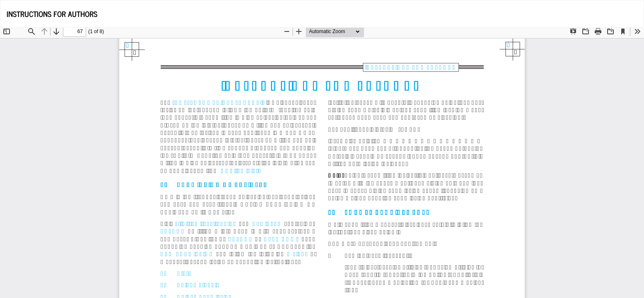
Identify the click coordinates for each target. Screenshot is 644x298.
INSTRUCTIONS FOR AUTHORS (52, 14)
